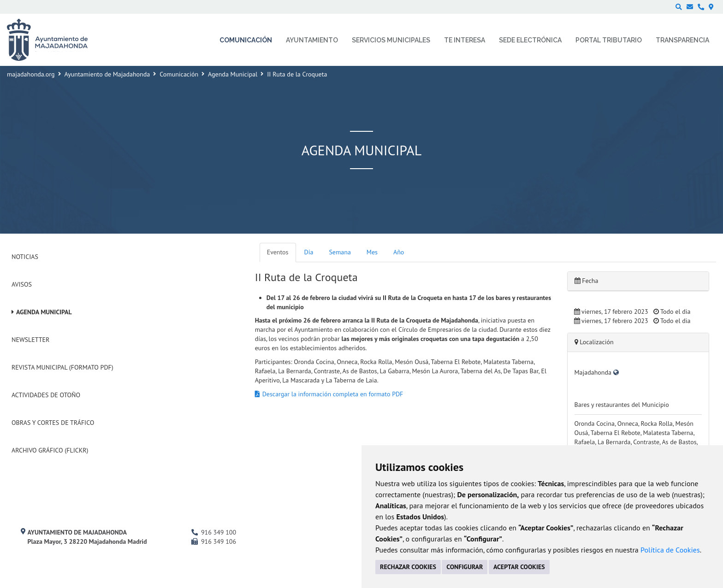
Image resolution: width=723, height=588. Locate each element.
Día (309, 252)
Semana (340, 252)
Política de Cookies (670, 550)
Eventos (278, 252)
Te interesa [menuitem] (465, 40)
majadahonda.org (31, 74)
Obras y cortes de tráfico (53, 423)
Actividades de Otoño (46, 395)
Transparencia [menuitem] (682, 40)
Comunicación (179, 74)
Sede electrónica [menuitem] (530, 40)
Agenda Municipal (233, 74)
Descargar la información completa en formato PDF (333, 394)
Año (399, 252)
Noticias (25, 257)
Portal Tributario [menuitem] (609, 40)
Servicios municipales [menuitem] (391, 40)
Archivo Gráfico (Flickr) (50, 450)
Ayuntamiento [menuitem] (312, 40)
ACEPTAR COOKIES (519, 567)
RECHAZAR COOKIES (408, 567)
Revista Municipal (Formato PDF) (62, 367)
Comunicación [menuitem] (246, 40)
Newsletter (30, 340)
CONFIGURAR (465, 567)
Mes (372, 252)
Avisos (22, 284)
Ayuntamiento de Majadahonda (107, 74)
